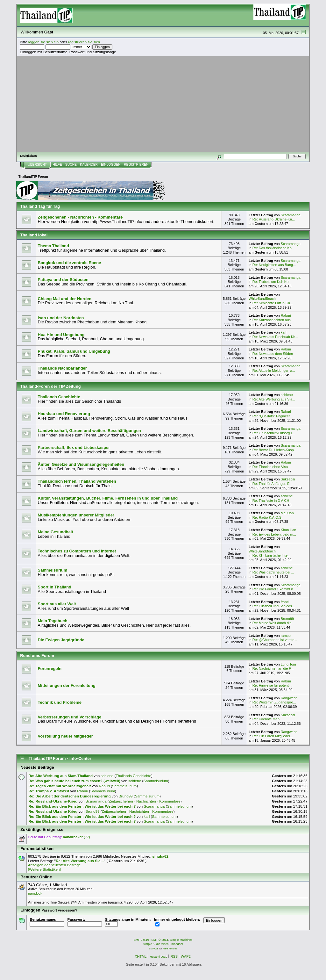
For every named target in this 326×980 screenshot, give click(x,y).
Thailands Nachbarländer (62, 368)
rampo (286, 636)
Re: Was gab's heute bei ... (273, 572)
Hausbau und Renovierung (64, 414)
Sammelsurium (53, 570)
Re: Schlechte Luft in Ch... (273, 303)
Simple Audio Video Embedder (163, 944)
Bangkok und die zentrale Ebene (70, 263)
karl (284, 332)
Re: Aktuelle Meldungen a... (274, 371)
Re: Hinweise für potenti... (273, 685)
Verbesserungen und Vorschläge (70, 717)
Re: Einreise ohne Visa (270, 467)
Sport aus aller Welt (57, 604)
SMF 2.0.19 (141, 940)
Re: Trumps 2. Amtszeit (49, 791)
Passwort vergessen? (59, 910)
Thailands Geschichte (59, 397)
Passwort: (85, 922)
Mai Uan (287, 513)
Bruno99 (287, 619)
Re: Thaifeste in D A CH (271, 501)
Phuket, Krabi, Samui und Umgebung (74, 351)
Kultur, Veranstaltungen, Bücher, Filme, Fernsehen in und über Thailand (108, 498)
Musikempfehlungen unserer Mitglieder (76, 515)
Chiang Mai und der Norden (65, 299)
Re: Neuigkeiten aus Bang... (274, 265)
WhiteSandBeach (262, 299)
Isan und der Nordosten (61, 318)
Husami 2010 (158, 957)
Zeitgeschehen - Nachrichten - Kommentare (80, 217)
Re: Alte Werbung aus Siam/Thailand (60, 776)
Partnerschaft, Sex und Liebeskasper (74, 447)
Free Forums (170, 949)
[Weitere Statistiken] (44, 869)
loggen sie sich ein (44, 42)
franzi (285, 602)
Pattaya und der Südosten (63, 280)
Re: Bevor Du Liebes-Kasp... (275, 450)
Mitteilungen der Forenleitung (67, 685)
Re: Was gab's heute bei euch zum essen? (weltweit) (74, 781)
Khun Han (289, 530)
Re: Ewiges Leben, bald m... (274, 534)
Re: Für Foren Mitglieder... (273, 736)
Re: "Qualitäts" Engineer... (273, 416)
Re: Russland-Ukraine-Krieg (53, 801)
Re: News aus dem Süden (273, 354)
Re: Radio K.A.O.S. (268, 517)
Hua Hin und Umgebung (61, 335)
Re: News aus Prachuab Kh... (275, 337)
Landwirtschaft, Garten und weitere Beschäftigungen (89, 431)
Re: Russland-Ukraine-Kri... (274, 219)
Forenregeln (50, 669)
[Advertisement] (163, 104)
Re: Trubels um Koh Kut (271, 282)
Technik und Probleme (60, 702)
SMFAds (154, 949)
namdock (35, 893)
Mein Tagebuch (53, 621)
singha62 (160, 856)
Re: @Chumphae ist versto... (275, 640)
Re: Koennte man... (268, 719)
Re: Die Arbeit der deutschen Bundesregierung (69, 796)
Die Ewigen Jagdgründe (61, 640)
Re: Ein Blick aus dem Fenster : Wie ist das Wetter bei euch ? (82, 806)
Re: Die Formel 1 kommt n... (274, 589)
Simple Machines (181, 940)
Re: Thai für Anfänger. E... (273, 484)
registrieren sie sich (84, 42)
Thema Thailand (53, 246)
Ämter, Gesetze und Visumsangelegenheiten (81, 464)
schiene (287, 395)
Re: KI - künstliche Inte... (272, 555)
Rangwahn (289, 698)
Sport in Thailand (55, 587)
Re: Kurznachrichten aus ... (273, 320)
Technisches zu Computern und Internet (77, 551)
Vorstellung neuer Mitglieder (65, 736)
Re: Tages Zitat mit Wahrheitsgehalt (60, 786)
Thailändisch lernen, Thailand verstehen (77, 481)
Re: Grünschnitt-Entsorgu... (274, 433)
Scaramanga (291, 215)
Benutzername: (47, 922)
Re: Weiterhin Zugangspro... (274, 702)
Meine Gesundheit (56, 532)
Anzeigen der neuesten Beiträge (54, 865)
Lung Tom (288, 664)
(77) (76, 837)
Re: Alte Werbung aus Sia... (274, 399)
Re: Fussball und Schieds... (274, 606)
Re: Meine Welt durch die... (273, 623)
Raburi (286, 315)
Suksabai (288, 479)
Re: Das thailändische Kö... (273, 248)
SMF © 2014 (160, 940)
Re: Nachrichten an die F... (273, 668)
